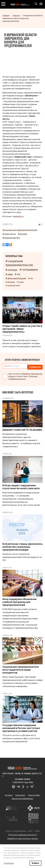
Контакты (9, 795)
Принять (36, 863)
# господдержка (29, 270)
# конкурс (11, 270)
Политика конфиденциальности (22, 835)
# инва (9, 274)
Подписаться (35, 367)
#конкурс (22, 234)
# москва (20, 282)
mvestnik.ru (18, 216)
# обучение (10, 282)
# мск (17, 274)
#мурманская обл (11, 238)
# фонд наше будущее (16, 278)
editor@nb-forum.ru (23, 779)
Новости (16, 15)
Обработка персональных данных (23, 839)
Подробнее (9, 863)
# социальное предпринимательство (19, 263)
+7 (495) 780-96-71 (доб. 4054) (22, 782)
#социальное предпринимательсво (20, 230)
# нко (30, 278)
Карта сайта (20, 795)
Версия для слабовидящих (22, 799)
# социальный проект (13, 285)
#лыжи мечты (9, 234)
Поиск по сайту (34, 795)
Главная (6, 15)
